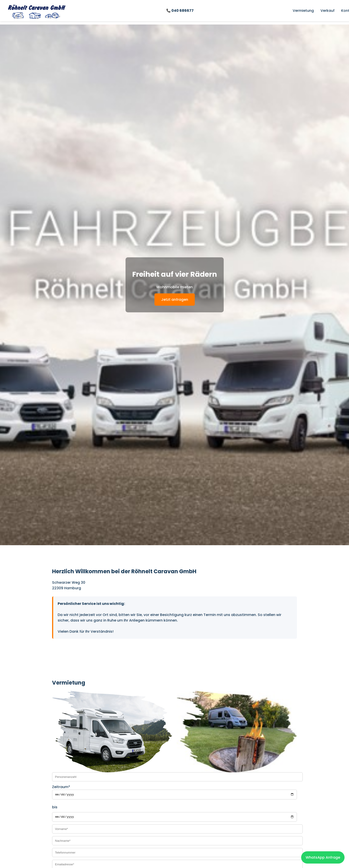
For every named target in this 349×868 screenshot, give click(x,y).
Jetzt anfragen (175, 300)
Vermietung (303, 11)
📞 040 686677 (180, 11)
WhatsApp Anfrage (323, 857)
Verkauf (328, 11)
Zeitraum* (61, 787)
